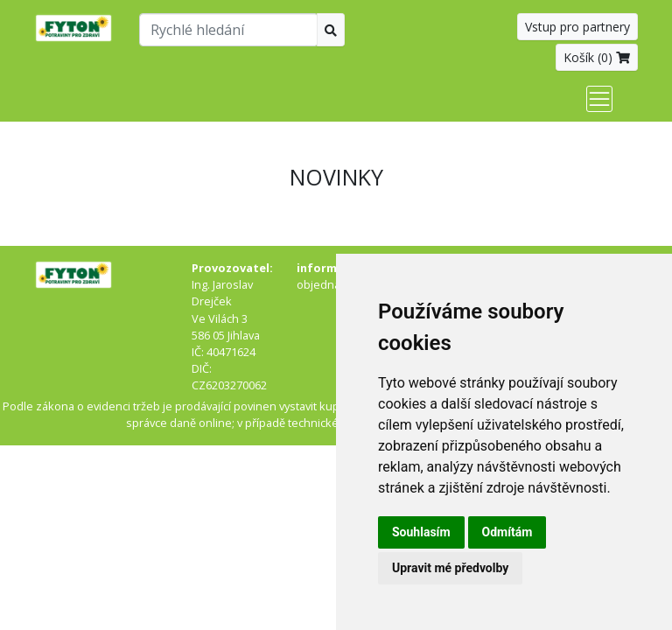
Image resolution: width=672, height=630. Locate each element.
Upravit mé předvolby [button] (450, 568)
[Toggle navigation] (599, 99)
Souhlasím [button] (421, 532)
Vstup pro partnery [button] (577, 27)
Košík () (597, 57)
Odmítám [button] (507, 532)
